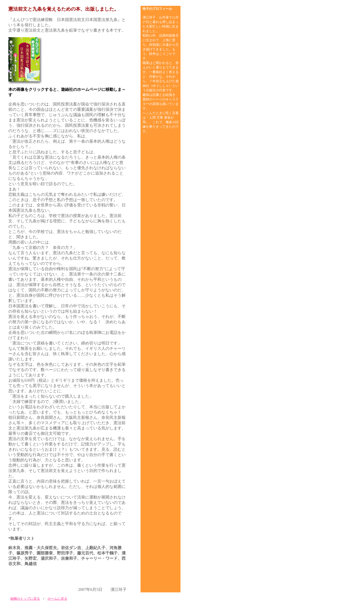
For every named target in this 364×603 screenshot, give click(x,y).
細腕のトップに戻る (25, 599)
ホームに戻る (57, 599)
